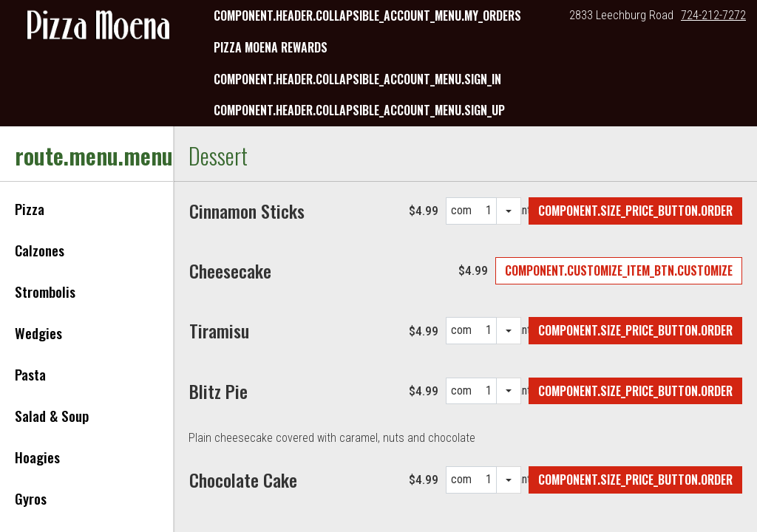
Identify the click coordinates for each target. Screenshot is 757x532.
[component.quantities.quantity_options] (484, 211)
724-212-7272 (713, 15)
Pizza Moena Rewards (271, 47)
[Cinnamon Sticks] (247, 211)
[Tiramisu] (219, 330)
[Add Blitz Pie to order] (635, 391)
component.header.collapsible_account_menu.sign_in (357, 79)
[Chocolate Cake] (243, 480)
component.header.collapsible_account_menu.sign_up (359, 110)
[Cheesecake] (230, 270)
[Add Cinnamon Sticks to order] (635, 211)
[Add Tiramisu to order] (635, 331)
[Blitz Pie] (218, 391)
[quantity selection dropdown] (509, 211)
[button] (98, 26)
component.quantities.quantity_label (461, 214)
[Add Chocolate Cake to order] (635, 480)
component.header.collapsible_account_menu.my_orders (367, 16)
